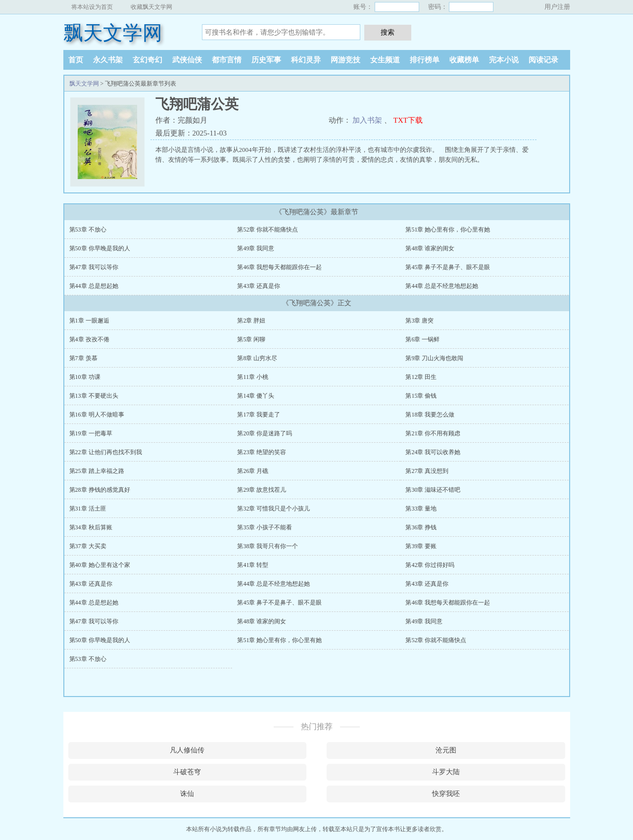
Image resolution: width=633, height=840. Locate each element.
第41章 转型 (253, 565)
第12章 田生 (421, 377)
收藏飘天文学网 (151, 7)
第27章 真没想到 (427, 471)
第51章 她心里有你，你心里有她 (448, 230)
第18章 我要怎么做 (430, 415)
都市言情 (227, 60)
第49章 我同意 (256, 248)
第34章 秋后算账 (91, 527)
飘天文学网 (113, 33)
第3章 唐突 (419, 321)
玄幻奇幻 (147, 60)
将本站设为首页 (92, 7)
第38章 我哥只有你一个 (268, 546)
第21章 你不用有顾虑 (433, 433)
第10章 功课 (85, 377)
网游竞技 (345, 60)
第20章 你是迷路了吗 (265, 433)
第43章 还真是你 (259, 286)
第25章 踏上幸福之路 (97, 471)
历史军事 (266, 60)
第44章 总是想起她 (94, 286)
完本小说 (504, 60)
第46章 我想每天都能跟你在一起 (279, 267)
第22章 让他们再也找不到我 (106, 452)
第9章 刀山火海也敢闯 (434, 358)
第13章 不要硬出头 (94, 396)
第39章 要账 (421, 546)
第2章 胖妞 (251, 321)
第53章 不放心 (88, 230)
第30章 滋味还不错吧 (433, 490)
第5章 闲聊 (251, 339)
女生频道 (385, 60)
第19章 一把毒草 (91, 433)
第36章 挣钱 (421, 527)
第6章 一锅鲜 (422, 339)
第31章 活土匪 (88, 509)
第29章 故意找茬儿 (262, 490)
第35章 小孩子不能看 (265, 527)
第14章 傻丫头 (256, 396)
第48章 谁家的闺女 (430, 248)
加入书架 (367, 120)
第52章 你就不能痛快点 (268, 230)
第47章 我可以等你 (94, 267)
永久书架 (108, 60)
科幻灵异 (306, 60)
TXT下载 (408, 120)
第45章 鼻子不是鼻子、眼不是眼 (448, 267)
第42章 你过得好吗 (430, 565)
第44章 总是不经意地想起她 (442, 286)
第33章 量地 (421, 509)
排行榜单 (425, 60)
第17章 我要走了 (259, 415)
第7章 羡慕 (83, 358)
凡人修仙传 (187, 750)
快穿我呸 (446, 794)
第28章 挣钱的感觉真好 (100, 490)
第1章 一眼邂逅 (89, 321)
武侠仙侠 (187, 60)
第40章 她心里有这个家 (100, 565)
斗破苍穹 (187, 772)
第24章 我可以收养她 (433, 452)
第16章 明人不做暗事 (97, 415)
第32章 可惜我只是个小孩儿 (273, 509)
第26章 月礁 (253, 471)
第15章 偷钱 (421, 396)
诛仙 (187, 794)
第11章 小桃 (253, 377)
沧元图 (446, 750)
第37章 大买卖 (88, 546)
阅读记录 (543, 60)
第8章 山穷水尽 (257, 358)
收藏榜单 (464, 60)
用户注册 (557, 7)
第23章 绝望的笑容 (262, 452)
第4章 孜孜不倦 (89, 339)
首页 (76, 60)
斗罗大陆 (446, 772)
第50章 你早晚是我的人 (100, 248)
